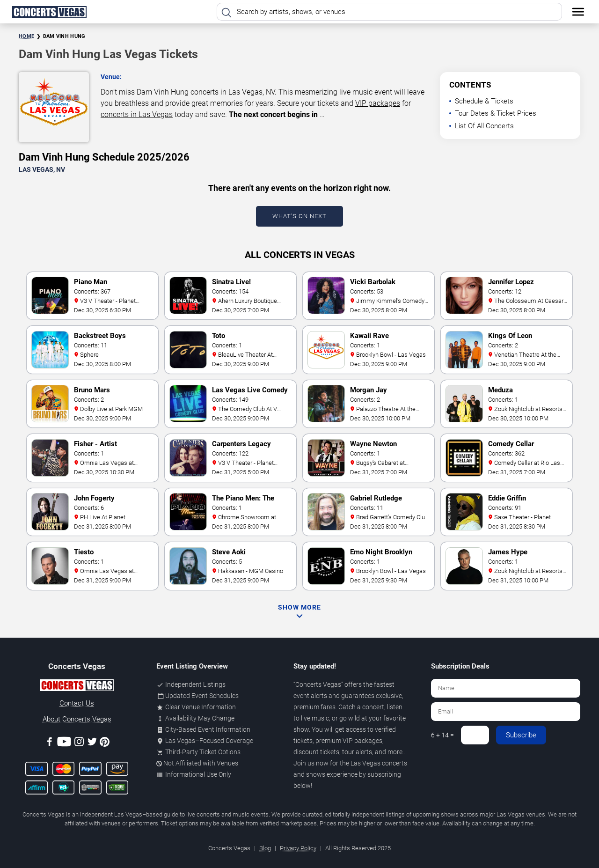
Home (26, 36)
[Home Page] (49, 12)
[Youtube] (64, 743)
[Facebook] (50, 743)
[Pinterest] (105, 743)
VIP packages (378, 103)
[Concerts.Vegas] (77, 687)
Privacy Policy (298, 848)
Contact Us (77, 703)
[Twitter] (92, 743)
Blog (265, 848)
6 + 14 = (442, 735)
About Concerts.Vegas (77, 719)
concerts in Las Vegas (137, 114)
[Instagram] (79, 743)
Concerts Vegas (318, 684)
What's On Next (299, 216)
